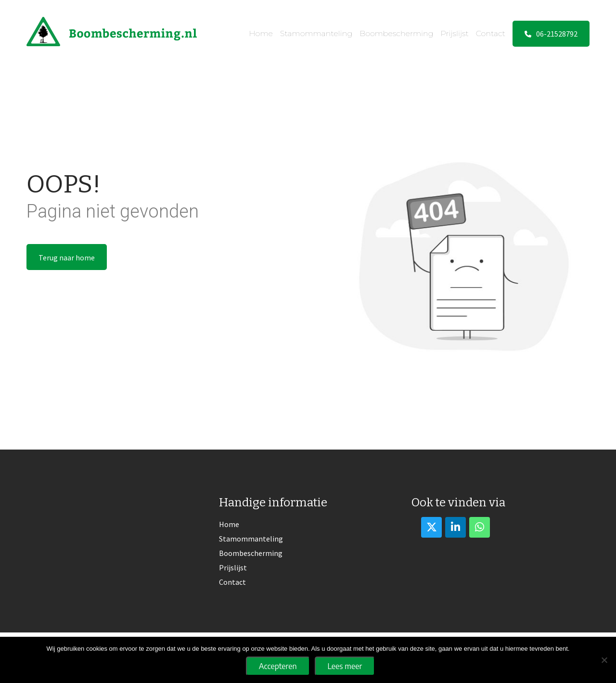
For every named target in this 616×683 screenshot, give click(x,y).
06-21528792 (551, 34)
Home (261, 33)
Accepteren (278, 666)
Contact (491, 33)
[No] (604, 660)
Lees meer (345, 666)
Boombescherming (396, 33)
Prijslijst (455, 33)
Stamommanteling (316, 33)
